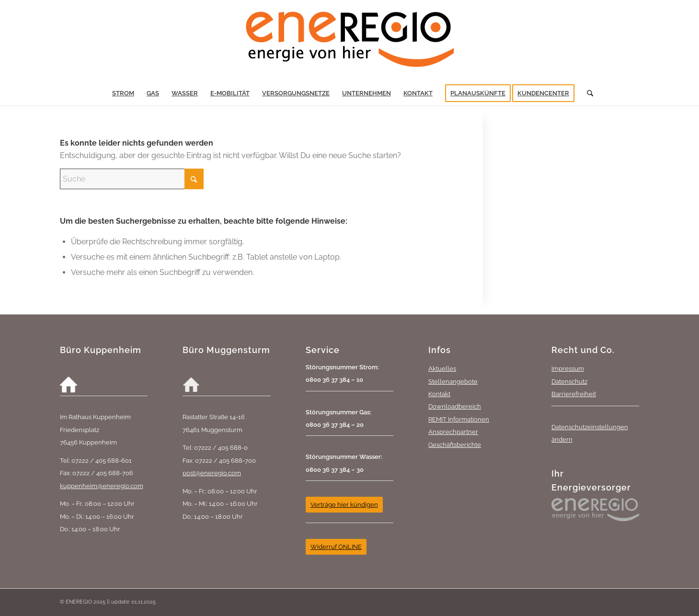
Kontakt (439, 394)
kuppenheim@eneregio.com (102, 486)
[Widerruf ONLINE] (336, 547)
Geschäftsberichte (455, 445)
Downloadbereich (455, 406)
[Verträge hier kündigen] (344, 505)
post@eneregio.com (212, 473)
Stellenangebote (453, 381)
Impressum (568, 368)
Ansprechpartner (453, 432)
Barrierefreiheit (574, 394)
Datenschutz (569, 381)
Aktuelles (442, 368)
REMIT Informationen (459, 419)
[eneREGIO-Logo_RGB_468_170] (350, 41)
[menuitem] (123, 93)
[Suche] (587, 93)
